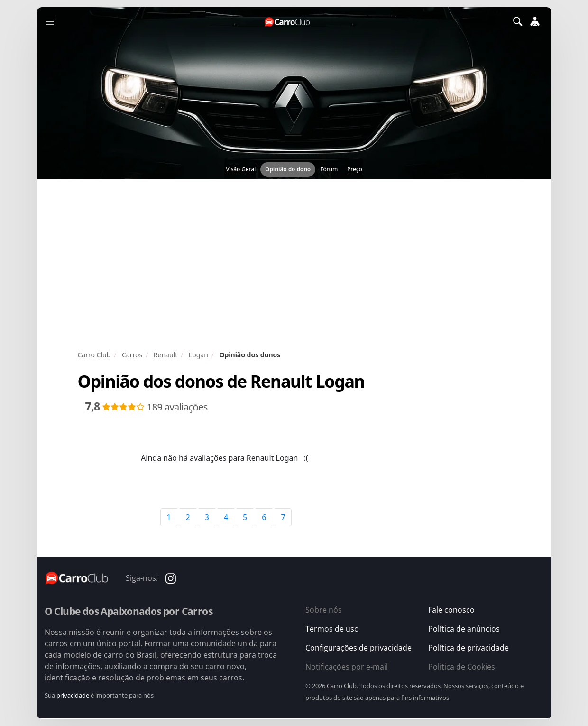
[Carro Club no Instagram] (171, 578)
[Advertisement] (294, 264)
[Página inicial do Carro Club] (288, 22)
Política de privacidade (469, 648)
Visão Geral (241, 169)
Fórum (329, 169)
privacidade (73, 695)
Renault (165, 355)
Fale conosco (451, 610)
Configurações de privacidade (358, 648)
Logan (198, 355)
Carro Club (94, 355)
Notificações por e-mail (347, 667)
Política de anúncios (464, 629)
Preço (355, 169)
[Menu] (50, 21)
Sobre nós (324, 610)
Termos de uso (332, 629)
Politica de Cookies (462, 667)
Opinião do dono (288, 169)
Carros (132, 355)
